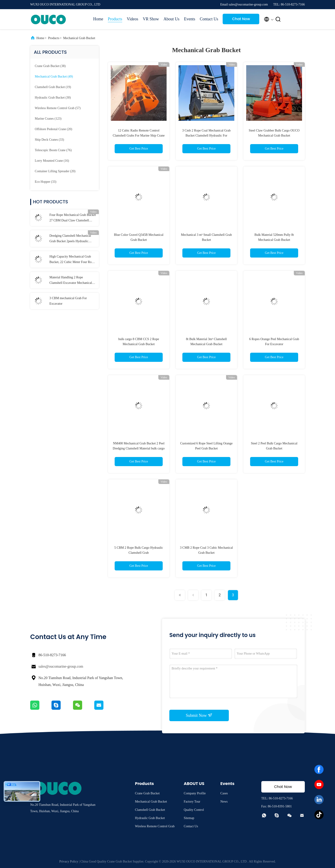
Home (98, 19)
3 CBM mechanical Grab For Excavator (68, 301)
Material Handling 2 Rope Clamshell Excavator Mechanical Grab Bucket (71, 281)
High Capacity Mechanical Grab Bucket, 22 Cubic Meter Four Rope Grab (72, 260)
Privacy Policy (69, 861)
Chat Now (241, 19)
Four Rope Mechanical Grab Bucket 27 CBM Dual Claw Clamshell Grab (73, 218)
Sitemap (189, 818)
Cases (224, 793)
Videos (132, 19)
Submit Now (199, 715)
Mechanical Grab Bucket (79, 38)
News (224, 802)
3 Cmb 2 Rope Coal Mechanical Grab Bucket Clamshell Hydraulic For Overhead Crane (206, 136)
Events (190, 19)
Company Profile (195, 793)
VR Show (151, 19)
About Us (171, 19)
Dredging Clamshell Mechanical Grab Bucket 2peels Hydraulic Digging (70, 239)
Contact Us (209, 19)
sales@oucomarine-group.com (61, 666)
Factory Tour (192, 802)
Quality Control (194, 810)
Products (115, 19)
